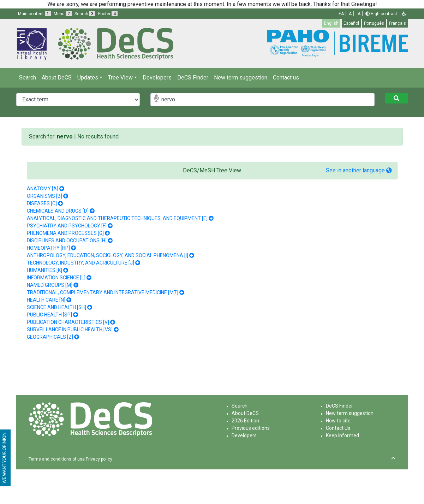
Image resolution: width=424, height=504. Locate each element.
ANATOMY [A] (43, 189)
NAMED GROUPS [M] (50, 285)
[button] (404, 14)
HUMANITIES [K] (44, 270)
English (331, 23)
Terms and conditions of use (57, 459)
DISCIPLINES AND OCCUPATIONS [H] (67, 241)
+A (341, 14)
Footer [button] (108, 14)
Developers (157, 78)
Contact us (286, 78)
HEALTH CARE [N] (46, 300)
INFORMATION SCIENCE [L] (56, 278)
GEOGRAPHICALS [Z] (50, 337)
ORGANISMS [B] (44, 196)
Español (351, 23)
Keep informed (342, 435)
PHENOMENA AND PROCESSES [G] (65, 233)
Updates (88, 78)
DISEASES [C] (42, 203)
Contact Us (338, 428)
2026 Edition (245, 421)
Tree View (120, 78)
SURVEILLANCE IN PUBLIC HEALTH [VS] (70, 330)
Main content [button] (34, 14)
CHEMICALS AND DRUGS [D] (58, 211)
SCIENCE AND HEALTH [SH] (56, 307)
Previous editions (251, 428)
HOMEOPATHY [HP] (48, 248)
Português (374, 23)
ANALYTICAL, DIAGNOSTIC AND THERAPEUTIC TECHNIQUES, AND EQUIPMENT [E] (117, 218)
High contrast (381, 14)
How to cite (338, 421)
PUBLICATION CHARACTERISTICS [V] (68, 322)
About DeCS (57, 78)
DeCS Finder (193, 78)
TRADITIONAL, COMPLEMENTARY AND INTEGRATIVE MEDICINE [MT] (103, 292)
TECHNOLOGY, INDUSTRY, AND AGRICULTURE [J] (80, 263)
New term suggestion (241, 78)
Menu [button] (63, 14)
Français (398, 23)
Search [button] (85, 14)
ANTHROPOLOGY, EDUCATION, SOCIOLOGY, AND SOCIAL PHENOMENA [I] (108, 255)
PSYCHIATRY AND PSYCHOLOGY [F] (67, 226)
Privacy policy (99, 459)
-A (359, 14)
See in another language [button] (359, 170)
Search (28, 78)
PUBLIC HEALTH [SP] (49, 315)
